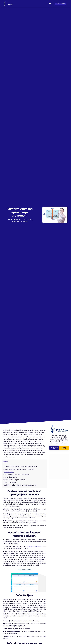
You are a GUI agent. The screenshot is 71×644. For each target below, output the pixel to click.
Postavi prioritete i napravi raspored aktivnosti (19, 469)
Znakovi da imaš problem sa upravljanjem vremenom (21, 467)
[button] (51, 3)
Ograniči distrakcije (11, 477)
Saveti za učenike (22, 221)
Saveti (14, 221)
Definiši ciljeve (9, 472)
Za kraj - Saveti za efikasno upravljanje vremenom (20, 485)
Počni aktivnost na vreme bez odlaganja (17, 474)
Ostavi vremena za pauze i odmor (15, 480)
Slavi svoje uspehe (10, 482)
